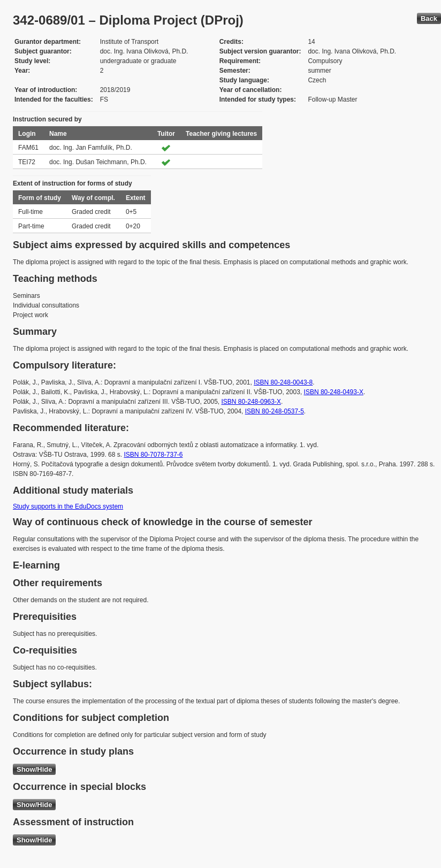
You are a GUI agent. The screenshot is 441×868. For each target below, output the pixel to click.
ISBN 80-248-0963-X (251, 402)
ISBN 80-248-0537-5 (275, 411)
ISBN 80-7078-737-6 (153, 455)
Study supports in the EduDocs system (68, 506)
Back (429, 18)
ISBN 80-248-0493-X (334, 392)
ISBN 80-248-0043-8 (283, 382)
